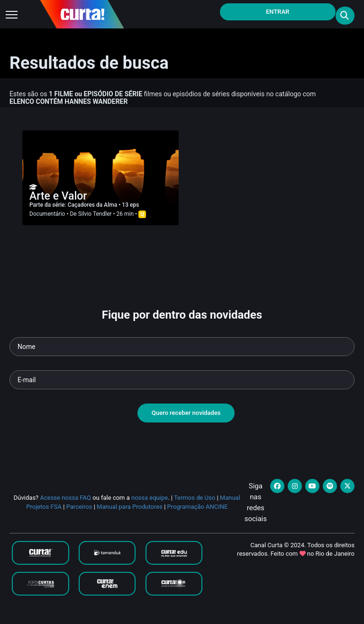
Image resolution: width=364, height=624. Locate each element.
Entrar (278, 12)
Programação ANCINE (198, 507)
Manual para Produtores (130, 507)
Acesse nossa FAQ (65, 498)
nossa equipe (150, 498)
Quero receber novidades (186, 413)
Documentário (47, 214)
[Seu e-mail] (182, 380)
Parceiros (79, 507)
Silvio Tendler (95, 214)
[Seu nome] (182, 347)
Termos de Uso (195, 498)
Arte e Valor (58, 196)
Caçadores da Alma (93, 205)
